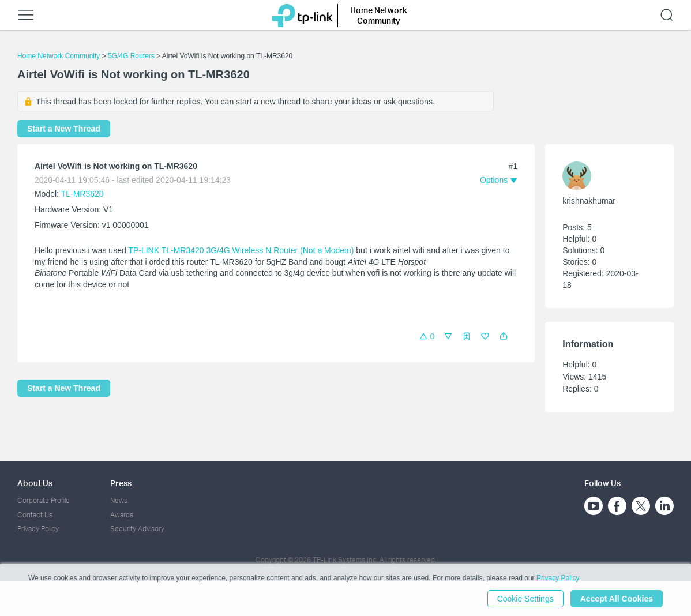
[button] (504, 336)
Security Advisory (137, 529)
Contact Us (35, 515)
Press (121, 483)
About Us (35, 483)
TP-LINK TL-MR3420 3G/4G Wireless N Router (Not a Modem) (241, 250)
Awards (122, 515)
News (119, 500)
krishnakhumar (589, 201)
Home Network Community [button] (379, 15)
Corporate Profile (44, 500)
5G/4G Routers (131, 56)
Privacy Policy (38, 529)
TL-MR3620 (82, 194)
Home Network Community (59, 56)
